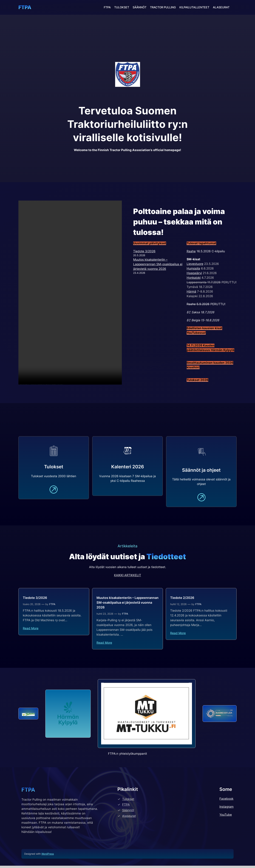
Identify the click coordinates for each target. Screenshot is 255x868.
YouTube (226, 817)
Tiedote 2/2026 (182, 609)
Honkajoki (194, 300)
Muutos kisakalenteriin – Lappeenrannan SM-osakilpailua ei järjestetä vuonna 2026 (158, 287)
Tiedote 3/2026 (144, 274)
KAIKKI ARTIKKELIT (128, 583)
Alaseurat (129, 818)
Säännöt (128, 812)
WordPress (48, 856)
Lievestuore (195, 287)
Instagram (226, 809)
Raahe (191, 274)
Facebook (226, 801)
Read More (31, 640)
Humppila (193, 291)
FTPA (25, 7)
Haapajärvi (194, 296)
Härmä (191, 314)
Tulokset (128, 801)
